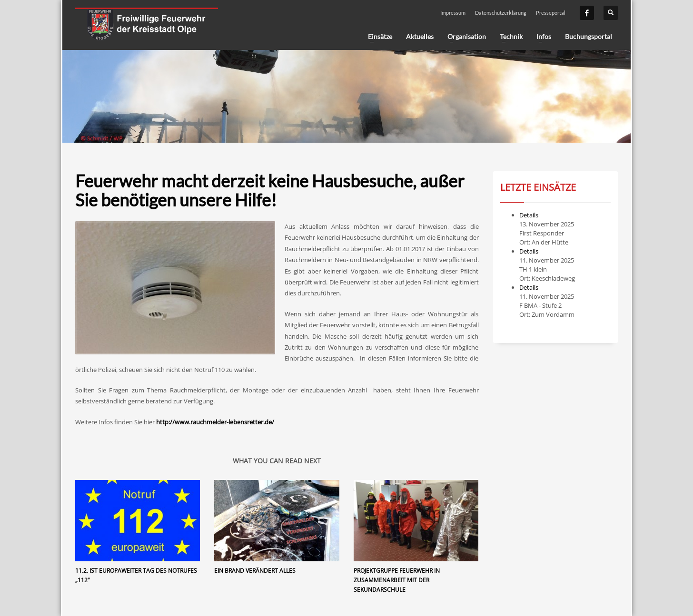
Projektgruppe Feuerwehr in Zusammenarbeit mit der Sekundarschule (397, 580)
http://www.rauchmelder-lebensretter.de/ (215, 422)
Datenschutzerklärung (501, 13)
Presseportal (551, 13)
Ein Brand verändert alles (255, 571)
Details (529, 215)
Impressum (453, 13)
